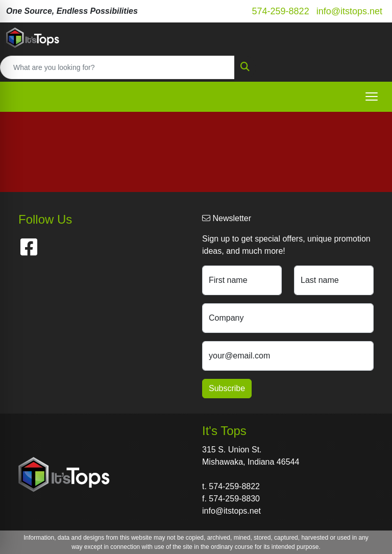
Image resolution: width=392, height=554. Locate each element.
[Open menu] (372, 97)
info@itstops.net (349, 11)
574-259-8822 (281, 11)
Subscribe (227, 388)
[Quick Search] (117, 67)
